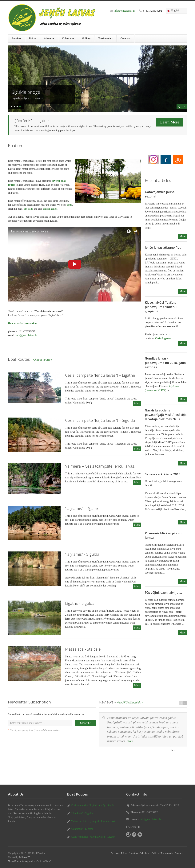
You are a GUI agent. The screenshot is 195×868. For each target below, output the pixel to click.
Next (184, 107)
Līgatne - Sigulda (80, 603)
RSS (140, 835)
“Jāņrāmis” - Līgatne (82, 508)
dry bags (28, 209)
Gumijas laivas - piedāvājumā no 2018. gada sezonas (165, 363)
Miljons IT (24, 857)
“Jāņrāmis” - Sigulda (82, 554)
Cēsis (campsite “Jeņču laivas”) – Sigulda (100, 420)
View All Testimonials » (130, 702)
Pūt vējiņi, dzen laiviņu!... (163, 593)
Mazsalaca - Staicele (83, 649)
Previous (179, 107)
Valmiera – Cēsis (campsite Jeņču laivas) (100, 466)
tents (70, 205)
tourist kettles (50, 209)
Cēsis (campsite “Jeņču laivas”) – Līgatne (100, 375)
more (130, 741)
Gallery (86, 39)
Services (17, 39)
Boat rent (153, 160)
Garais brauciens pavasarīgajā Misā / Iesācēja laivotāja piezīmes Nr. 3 (166, 415)
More (137, 404)
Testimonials (105, 39)
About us (49, 39)
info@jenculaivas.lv (125, 11)
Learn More (170, 122)
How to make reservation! (23, 323)
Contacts (125, 39)
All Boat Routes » (43, 360)
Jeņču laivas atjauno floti (163, 247)
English (176, 11)
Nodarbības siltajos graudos (22, 861)
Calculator (68, 39)
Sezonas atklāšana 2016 (163, 474)
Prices (33, 39)
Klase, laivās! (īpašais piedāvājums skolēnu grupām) (161, 307)
